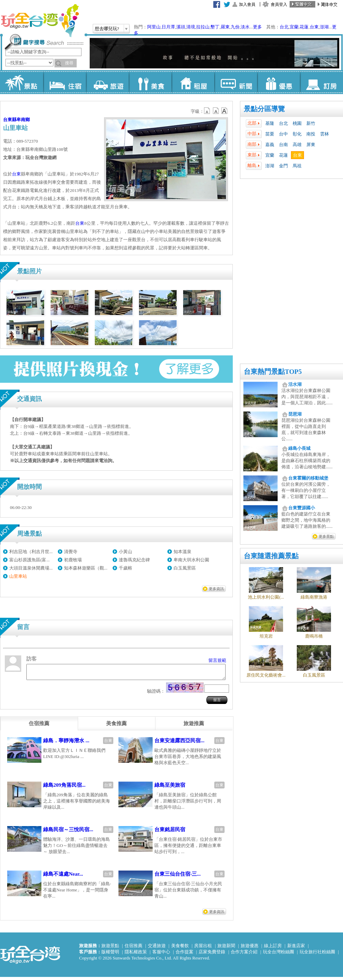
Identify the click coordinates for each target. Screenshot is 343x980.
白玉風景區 (185, 568)
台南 (283, 145)
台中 (283, 134)
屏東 (311, 145)
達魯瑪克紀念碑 (134, 560)
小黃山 (125, 552)
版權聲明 (110, 955)
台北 (284, 27)
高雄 (297, 145)
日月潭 (168, 27)
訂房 (321, 82)
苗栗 (270, 134)
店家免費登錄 (212, 955)
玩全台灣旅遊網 (40, 21)
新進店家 (296, 949)
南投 (311, 134)
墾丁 (215, 27)
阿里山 (154, 27)
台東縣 (10, 120)
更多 (257, 27)
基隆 (270, 123)
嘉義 (270, 145)
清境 (191, 27)
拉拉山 (203, 27)
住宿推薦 (134, 949)
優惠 (278, 82)
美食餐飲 (180, 949)
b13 (216, 111)
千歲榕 (125, 568)
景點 (22, 82)
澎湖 (324, 27)
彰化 (297, 134)
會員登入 (279, 4)
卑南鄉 (23, 120)
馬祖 (297, 166)
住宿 (65, 82)
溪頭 (181, 27)
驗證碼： (156, 694)
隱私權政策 (136, 955)
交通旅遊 (157, 949)
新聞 (236, 82)
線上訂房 (273, 949)
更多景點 (326, 536)
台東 (314, 27)
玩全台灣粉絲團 (278, 955)
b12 (207, 111)
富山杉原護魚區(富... (29, 560)
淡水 (245, 27)
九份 (235, 27)
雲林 (325, 134)
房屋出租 (203, 949)
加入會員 (247, 4)
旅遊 (107, 82)
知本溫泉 (182, 552)
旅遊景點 (110, 949)
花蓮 (304, 27)
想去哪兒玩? (107, 29)
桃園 (297, 123)
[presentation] (39, 727)
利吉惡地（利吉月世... (31, 552)
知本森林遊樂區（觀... (86, 568)
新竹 (311, 123)
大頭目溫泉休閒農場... (31, 568)
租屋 (193, 82)
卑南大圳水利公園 (191, 560)
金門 (283, 166)
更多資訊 (216, 589)
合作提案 (185, 955)
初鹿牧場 (73, 560)
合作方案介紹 (244, 955)
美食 (150, 82)
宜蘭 (294, 27)
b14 (225, 111)
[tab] (39, 727)
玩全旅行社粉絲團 (317, 955)
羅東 (225, 27)
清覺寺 (71, 552)
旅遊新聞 (226, 949)
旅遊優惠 (250, 949)
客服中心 (161, 955)
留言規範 (217, 660)
